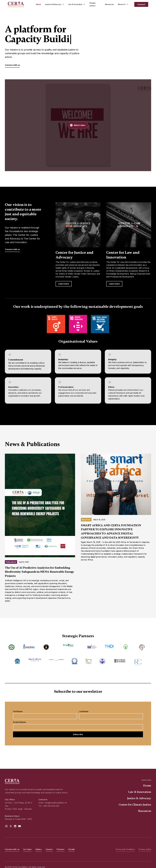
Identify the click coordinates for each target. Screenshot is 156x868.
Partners (60, 849)
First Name (18, 711)
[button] (54, 4)
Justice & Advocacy (139, 798)
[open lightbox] (78, 125)
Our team (27, 849)
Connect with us (12, 65)
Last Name (84, 711)
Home (38, 4)
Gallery (39, 849)
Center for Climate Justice (135, 805)
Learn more (64, 284)
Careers (49, 849)
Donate (71, 849)
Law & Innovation (140, 792)
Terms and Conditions (125, 849)
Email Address (19, 722)
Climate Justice (92, 4)
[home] (20, 4)
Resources (110, 4)
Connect (141, 4)
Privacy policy (145, 849)
